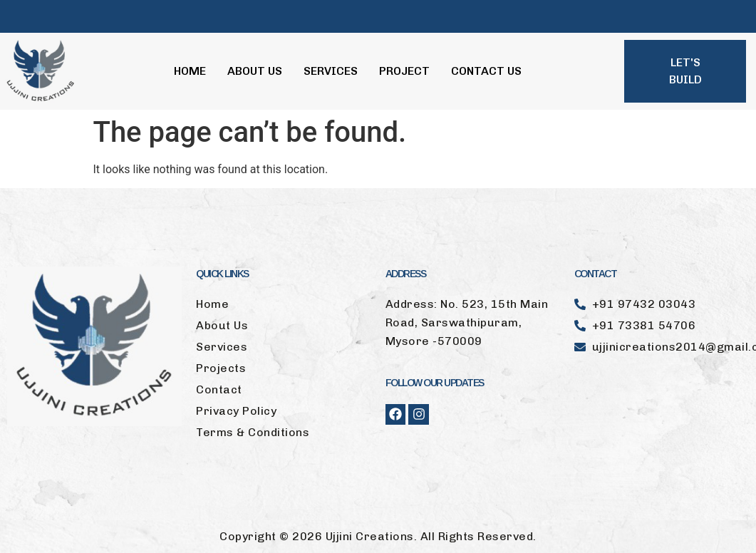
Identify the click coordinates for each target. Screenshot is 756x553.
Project (404, 71)
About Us (255, 71)
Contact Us (486, 71)
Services (331, 71)
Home (190, 71)
